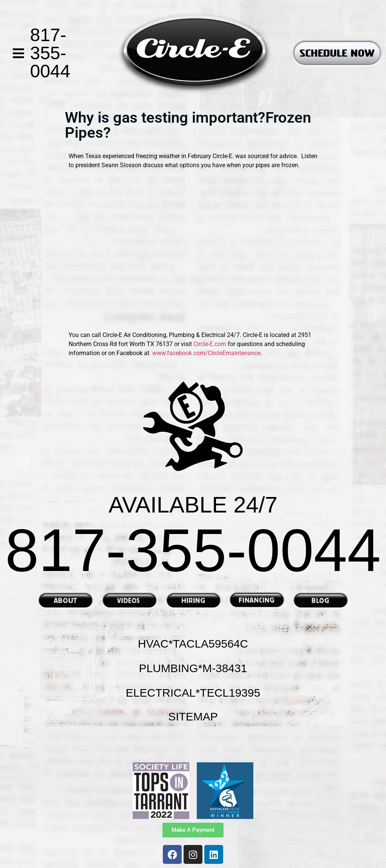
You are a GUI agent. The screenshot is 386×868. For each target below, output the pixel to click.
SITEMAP (193, 716)
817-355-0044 (50, 53)
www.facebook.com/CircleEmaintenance (206, 353)
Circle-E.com (211, 344)
